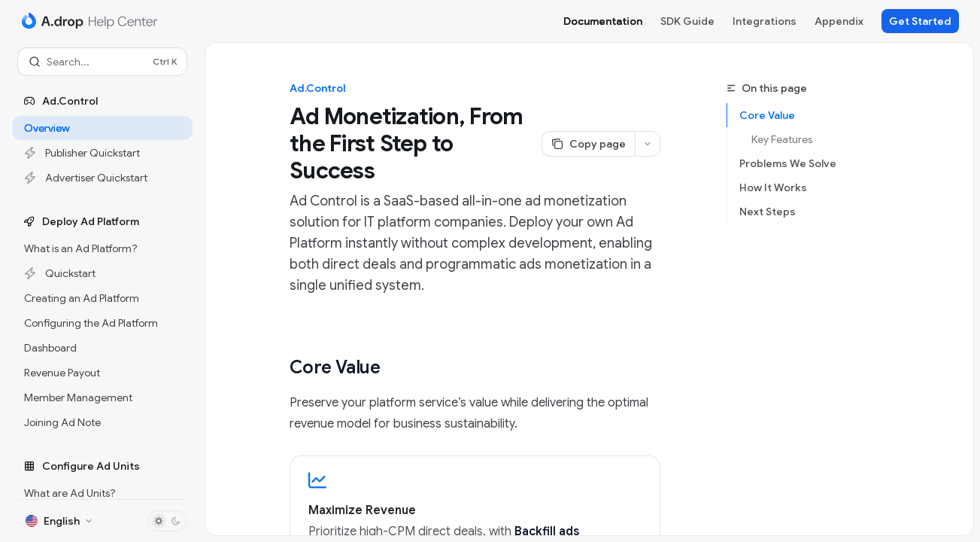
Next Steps (768, 212)
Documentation (603, 21)
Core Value (767, 115)
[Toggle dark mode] (167, 521)
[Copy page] (588, 144)
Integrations (765, 21)
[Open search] (102, 62)
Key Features (782, 139)
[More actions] (648, 144)
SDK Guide (687, 21)
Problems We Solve (788, 163)
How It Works (773, 187)
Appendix (839, 21)
